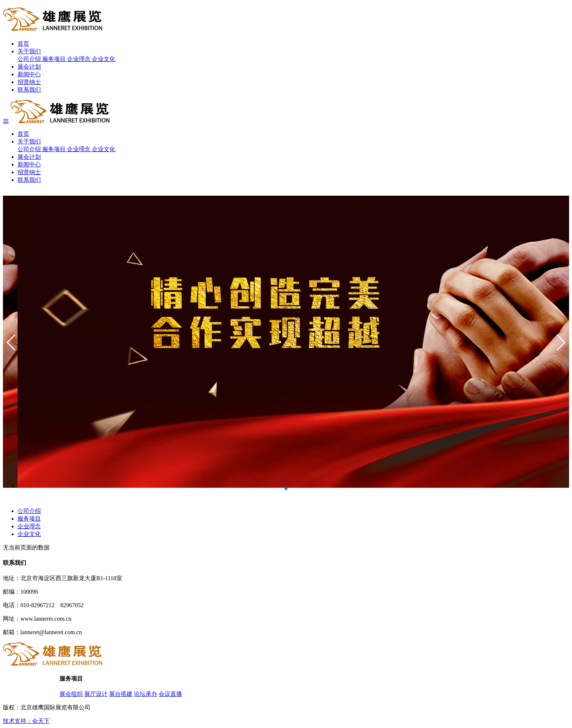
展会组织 (71, 694)
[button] (561, 342)
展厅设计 (96, 694)
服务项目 (55, 59)
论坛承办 (146, 694)
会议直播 (170, 694)
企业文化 (104, 59)
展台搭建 (121, 694)
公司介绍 (30, 59)
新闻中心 (29, 74)
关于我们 (29, 51)
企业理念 (80, 59)
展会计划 (29, 67)
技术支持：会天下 (26, 721)
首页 (23, 44)
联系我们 (29, 90)
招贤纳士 (29, 82)
